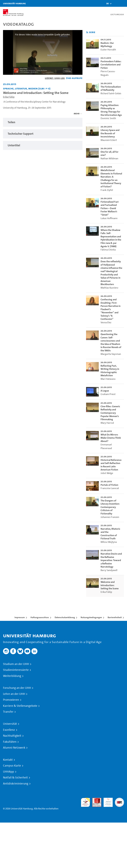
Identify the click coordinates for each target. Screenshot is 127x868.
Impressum (20, 617)
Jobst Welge (107, 473)
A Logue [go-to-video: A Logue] (105, 391)
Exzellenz (9, 730)
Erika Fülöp (9, 97)
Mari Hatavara (108, 379)
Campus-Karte (12, 766)
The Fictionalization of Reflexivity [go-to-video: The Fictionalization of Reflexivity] (111, 88)
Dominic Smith (108, 118)
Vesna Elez (106, 322)
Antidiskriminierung (16, 784)
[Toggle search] (116, 3)
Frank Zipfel (107, 190)
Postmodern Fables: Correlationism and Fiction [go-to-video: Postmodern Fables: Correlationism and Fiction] (111, 65)
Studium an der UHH (16, 664)
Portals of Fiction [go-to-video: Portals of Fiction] (109, 485)
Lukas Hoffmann (109, 218)
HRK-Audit (106, 801)
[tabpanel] (43, 122)
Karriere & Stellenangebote (20, 706)
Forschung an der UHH (17, 688)
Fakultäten (10, 742)
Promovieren (11, 700)
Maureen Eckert (109, 140)
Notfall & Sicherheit (15, 778)
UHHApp (9, 772)
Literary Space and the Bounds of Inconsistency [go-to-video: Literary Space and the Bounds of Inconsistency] (110, 133)
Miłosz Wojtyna (109, 542)
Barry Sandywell (109, 570)
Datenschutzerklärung (65, 617)
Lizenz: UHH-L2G (55, 78)
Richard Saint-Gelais (111, 93)
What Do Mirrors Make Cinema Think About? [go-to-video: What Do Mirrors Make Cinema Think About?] (111, 438)
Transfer (8, 712)
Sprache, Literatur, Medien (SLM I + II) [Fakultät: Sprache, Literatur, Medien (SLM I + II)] (27, 88)
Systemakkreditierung (119, 800)
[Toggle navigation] (123, 3)
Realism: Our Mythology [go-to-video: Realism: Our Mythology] (107, 45)
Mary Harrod (107, 423)
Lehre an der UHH (14, 694)
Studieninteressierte (16, 670)
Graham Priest (108, 394)
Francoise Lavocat (110, 488)
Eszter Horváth (108, 50)
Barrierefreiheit (115, 617)
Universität (10, 724)
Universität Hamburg (14, 3)
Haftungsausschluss (40, 617)
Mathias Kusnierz (109, 288)
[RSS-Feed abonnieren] (87, 32)
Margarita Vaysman (111, 354)
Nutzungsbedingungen (91, 617)
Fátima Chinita (108, 250)
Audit (95, 800)
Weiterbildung (12, 676)
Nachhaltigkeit (12, 736)
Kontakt (8, 760)
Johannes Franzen (110, 517)
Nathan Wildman (109, 158)
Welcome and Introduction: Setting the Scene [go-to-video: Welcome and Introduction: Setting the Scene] (110, 585)
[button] (108, 3)
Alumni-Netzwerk (14, 748)
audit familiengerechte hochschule (85, 802)
